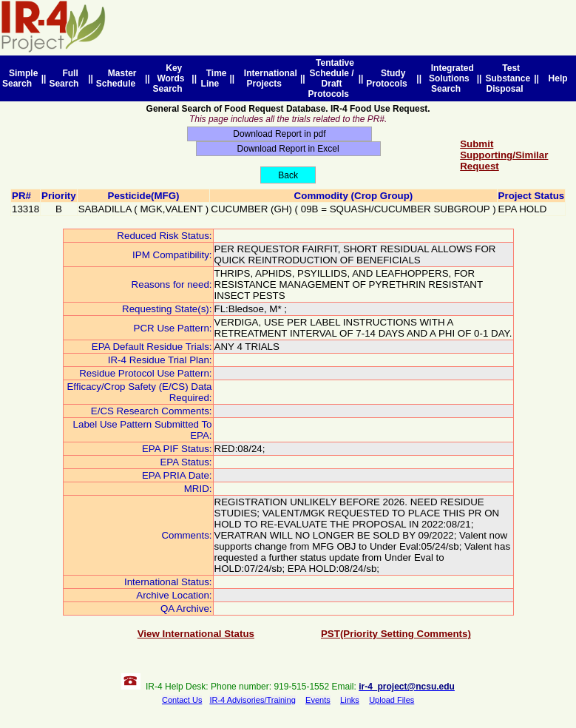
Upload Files (392, 700)
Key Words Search (170, 78)
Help (558, 78)
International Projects (268, 78)
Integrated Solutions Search (450, 78)
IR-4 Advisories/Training (252, 700)
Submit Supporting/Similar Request (504, 155)
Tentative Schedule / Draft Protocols (331, 78)
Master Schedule (118, 78)
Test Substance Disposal (508, 78)
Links (350, 700)
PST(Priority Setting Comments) (396, 634)
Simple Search (20, 78)
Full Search (66, 78)
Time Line (214, 78)
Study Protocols (389, 78)
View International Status (196, 634)
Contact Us (182, 700)
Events (318, 700)
